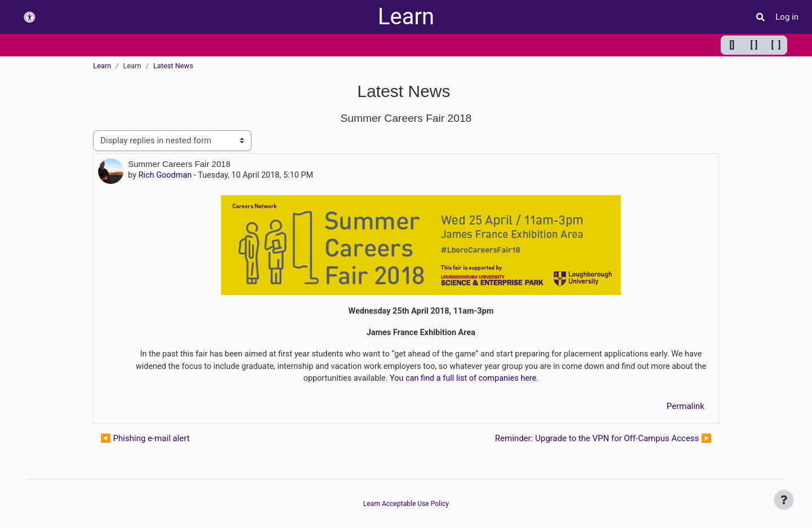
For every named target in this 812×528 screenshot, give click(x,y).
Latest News (173, 66)
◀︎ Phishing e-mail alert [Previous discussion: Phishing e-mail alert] (145, 441)
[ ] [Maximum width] (776, 45)
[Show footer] (784, 500)
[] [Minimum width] (732, 45)
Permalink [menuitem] (685, 409)
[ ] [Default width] (754, 45)
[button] (29, 17)
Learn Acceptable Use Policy (406, 504)
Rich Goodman (166, 175)
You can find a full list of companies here (471, 381)
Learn (406, 17)
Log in (787, 17)
